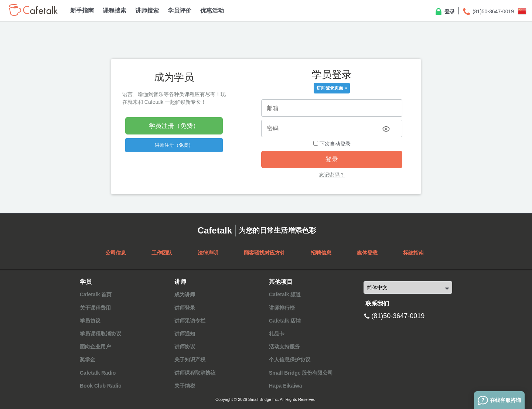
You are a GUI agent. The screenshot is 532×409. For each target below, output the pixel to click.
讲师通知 (185, 334)
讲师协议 (185, 347)
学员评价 (180, 11)
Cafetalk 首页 (96, 294)
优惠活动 (212, 11)
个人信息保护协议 (290, 359)
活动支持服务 (284, 347)
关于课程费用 (95, 308)
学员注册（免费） (174, 126)
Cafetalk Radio (98, 373)
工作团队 (162, 253)
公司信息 (116, 253)
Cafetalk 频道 (285, 294)
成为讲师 (185, 294)
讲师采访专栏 (190, 321)
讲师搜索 (147, 11)
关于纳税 (185, 386)
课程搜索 (115, 11)
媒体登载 (367, 253)
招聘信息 (321, 253)
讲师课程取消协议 (195, 373)
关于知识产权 (190, 359)
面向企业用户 (95, 347)
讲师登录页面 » (332, 88)
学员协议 (90, 321)
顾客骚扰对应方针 (265, 253)
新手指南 (82, 11)
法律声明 (208, 253)
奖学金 (88, 359)
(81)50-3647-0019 (488, 12)
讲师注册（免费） (174, 145)
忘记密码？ (332, 175)
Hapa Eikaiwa (286, 386)
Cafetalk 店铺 (285, 321)
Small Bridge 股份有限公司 (301, 373)
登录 (444, 12)
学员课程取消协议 (100, 334)
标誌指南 (413, 253)
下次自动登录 (332, 144)
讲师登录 (185, 308)
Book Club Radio (101, 386)
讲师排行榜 (282, 308)
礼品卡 (277, 334)
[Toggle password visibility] (386, 129)
